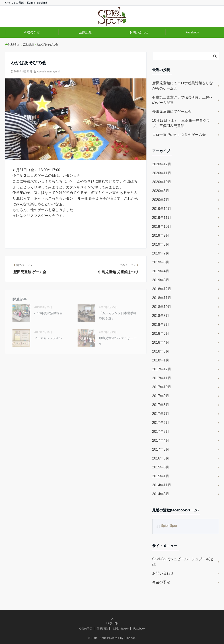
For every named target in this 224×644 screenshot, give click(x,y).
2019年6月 (161, 262)
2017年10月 (162, 387)
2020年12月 (162, 164)
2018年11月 (162, 298)
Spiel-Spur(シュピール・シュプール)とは (183, 562)
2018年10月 (162, 307)
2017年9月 (161, 396)
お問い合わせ (139, 32)
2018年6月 (161, 333)
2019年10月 (162, 227)
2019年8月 (161, 244)
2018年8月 (161, 316)
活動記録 (85, 32)
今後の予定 (32, 32)
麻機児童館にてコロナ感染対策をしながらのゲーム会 (183, 86)
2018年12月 (162, 289)
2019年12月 (162, 209)
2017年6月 (161, 423)
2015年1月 (161, 476)
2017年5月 (161, 432)
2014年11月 (162, 485)
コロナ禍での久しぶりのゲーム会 (179, 135)
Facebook (192, 32)
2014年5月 (161, 494)
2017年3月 (161, 449)
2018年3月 (161, 351)
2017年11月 (162, 378)
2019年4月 (161, 271)
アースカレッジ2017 (48, 338)
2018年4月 (161, 342)
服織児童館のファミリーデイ (118, 340)
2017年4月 (161, 440)
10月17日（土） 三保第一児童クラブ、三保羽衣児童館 (181, 123)
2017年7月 (161, 414)
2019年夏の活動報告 (48, 313)
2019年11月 (162, 218)
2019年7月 (161, 253)
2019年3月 (161, 280)
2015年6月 (161, 467)
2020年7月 (161, 200)
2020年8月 (161, 191)
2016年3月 (161, 458)
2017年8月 (161, 405)
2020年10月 (162, 182)
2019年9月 (161, 235)
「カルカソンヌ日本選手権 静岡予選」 (119, 316)
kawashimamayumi (48, 72)
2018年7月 (161, 325)
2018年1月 (161, 360)
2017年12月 (162, 369)
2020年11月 (162, 173)
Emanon (130, 638)
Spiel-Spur (169, 526)
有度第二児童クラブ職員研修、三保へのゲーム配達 (183, 100)
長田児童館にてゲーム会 (172, 112)
